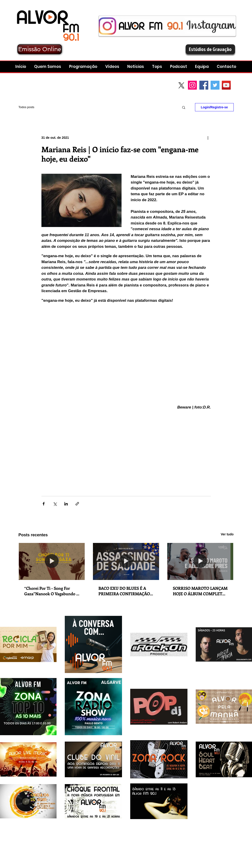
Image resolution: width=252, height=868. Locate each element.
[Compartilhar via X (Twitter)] (55, 504)
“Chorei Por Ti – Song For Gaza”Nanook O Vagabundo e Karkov (51, 591)
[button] (179, 67)
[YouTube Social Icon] (226, 85)
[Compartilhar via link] (77, 504)
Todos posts (26, 107)
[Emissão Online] (40, 49)
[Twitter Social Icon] (215, 85)
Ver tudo (227, 534)
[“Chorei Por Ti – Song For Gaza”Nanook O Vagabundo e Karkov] (52, 561)
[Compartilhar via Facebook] (44, 504)
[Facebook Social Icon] (204, 85)
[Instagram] (192, 85)
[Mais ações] (208, 138)
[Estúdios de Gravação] (210, 49)
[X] (181, 85)
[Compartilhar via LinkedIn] (66, 504)
